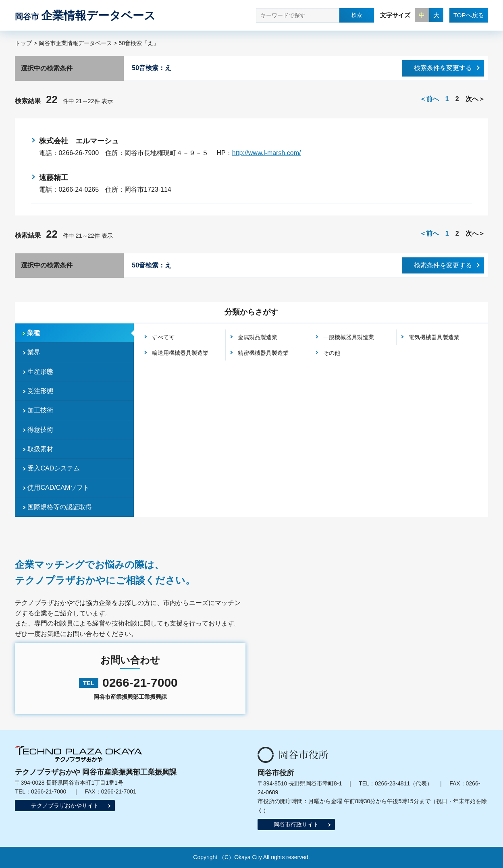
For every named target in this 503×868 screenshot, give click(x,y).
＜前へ (429, 99)
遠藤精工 (57, 178)
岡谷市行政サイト (296, 824)
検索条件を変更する (443, 68)
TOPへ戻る (469, 15)
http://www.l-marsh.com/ (267, 153)
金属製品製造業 (258, 337)
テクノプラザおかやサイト (65, 806)
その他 (332, 353)
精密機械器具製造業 (263, 353)
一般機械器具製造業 (349, 337)
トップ (23, 43)
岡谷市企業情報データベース (75, 43)
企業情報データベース (85, 16)
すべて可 (163, 337)
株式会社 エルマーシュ (79, 141)
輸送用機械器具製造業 (180, 353)
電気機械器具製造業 (434, 337)
